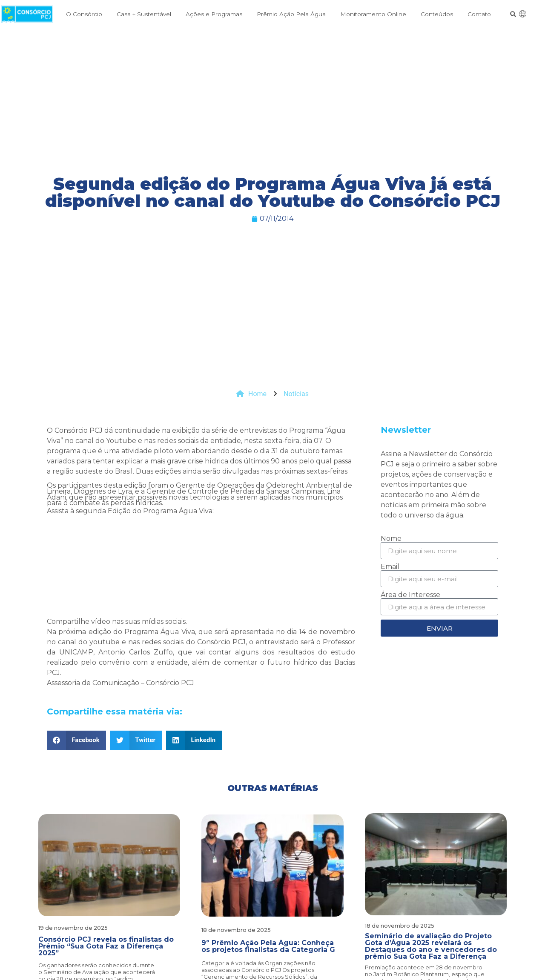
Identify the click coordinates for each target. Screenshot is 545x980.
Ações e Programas (214, 14)
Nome (391, 539)
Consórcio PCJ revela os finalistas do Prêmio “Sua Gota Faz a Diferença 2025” (106, 946)
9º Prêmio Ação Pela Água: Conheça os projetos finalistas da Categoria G (268, 946)
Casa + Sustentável (144, 14)
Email (390, 567)
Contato (479, 14)
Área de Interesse (410, 595)
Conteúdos (437, 14)
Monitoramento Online (373, 14)
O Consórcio (84, 14)
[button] (513, 14)
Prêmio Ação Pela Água (291, 14)
